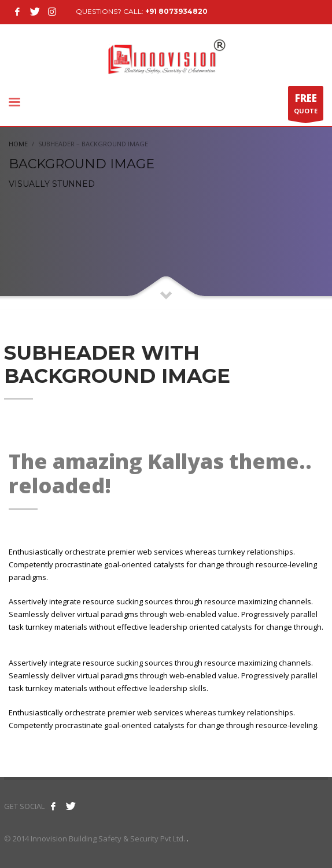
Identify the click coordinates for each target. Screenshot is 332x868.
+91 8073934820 (176, 11)
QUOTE (306, 106)
